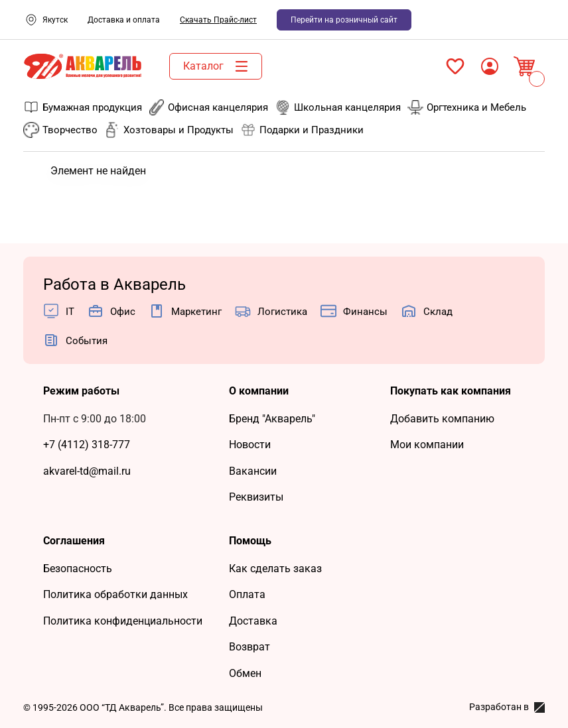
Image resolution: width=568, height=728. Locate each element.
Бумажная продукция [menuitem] (83, 107)
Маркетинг (196, 312)
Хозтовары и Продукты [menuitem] (169, 130)
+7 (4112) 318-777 (87, 445)
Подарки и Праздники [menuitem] (302, 130)
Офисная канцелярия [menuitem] (208, 107)
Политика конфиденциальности (123, 621)
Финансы (365, 312)
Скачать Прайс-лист (218, 20)
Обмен (245, 673)
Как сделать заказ (275, 569)
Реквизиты (256, 497)
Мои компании (427, 445)
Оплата (247, 594)
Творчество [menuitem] (60, 130)
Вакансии (253, 471)
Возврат (249, 647)
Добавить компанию (442, 419)
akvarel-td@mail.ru (87, 471)
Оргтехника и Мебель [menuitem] (467, 107)
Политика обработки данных (115, 594)
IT (70, 312)
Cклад (438, 312)
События (87, 341)
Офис (123, 312)
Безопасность (78, 569)
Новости (250, 445)
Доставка (253, 621)
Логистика (282, 312)
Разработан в (507, 707)
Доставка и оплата (124, 20)
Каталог (219, 66)
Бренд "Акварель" (272, 419)
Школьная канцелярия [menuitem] (338, 107)
